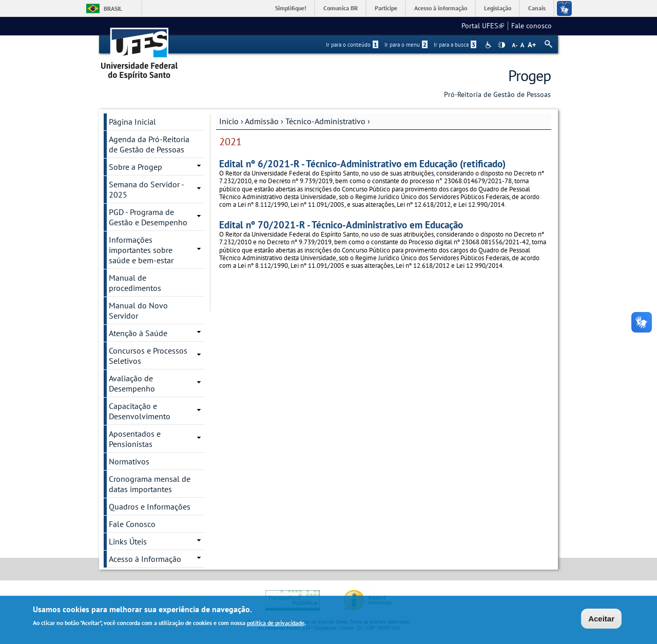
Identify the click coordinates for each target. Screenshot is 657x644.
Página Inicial (132, 122)
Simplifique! (291, 8)
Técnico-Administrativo (325, 121)
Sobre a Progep (136, 167)
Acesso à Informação (145, 559)
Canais (537, 8)
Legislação (498, 8)
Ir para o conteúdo (352, 45)
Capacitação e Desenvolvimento (140, 411)
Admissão (262, 121)
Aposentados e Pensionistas (135, 439)
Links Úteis (128, 541)
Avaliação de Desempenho (132, 383)
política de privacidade (276, 623)
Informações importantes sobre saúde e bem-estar (141, 250)
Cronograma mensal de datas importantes (150, 484)
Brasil (113, 8)
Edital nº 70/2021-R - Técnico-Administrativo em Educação (341, 225)
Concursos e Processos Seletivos (148, 356)
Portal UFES (483, 26)
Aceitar (601, 619)
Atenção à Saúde (138, 333)
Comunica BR (341, 8)
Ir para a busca (455, 45)
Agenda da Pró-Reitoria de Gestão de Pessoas (149, 144)
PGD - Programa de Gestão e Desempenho (148, 217)
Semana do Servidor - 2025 (147, 189)
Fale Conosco (132, 524)
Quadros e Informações (150, 506)
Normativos (129, 461)
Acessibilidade (489, 45)
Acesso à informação (441, 8)
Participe (386, 8)
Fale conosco (532, 26)
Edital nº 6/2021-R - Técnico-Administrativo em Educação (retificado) (362, 163)
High (501, 45)
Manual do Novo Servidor (138, 310)
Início (229, 121)
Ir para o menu (406, 45)
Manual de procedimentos (135, 283)
